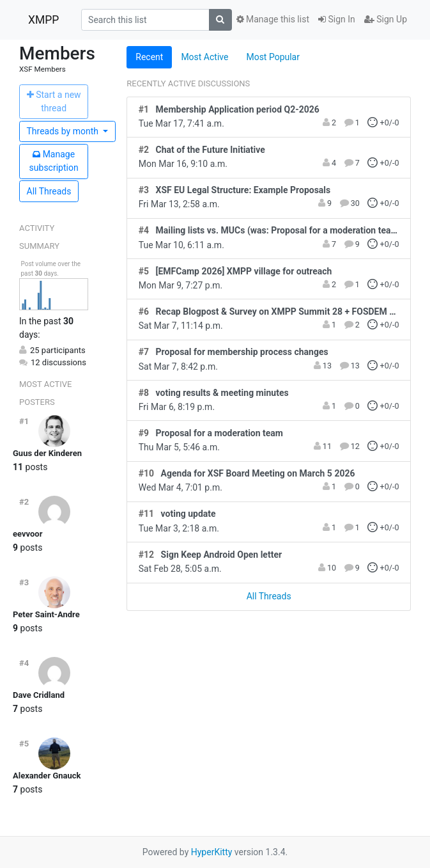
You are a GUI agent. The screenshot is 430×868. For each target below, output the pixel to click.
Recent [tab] (149, 57)
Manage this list (273, 19)
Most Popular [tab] (273, 57)
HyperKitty (212, 852)
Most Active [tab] (204, 57)
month (64, 131)
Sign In (337, 19)
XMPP (43, 20)
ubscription (54, 161)
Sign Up (386, 19)
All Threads (49, 191)
